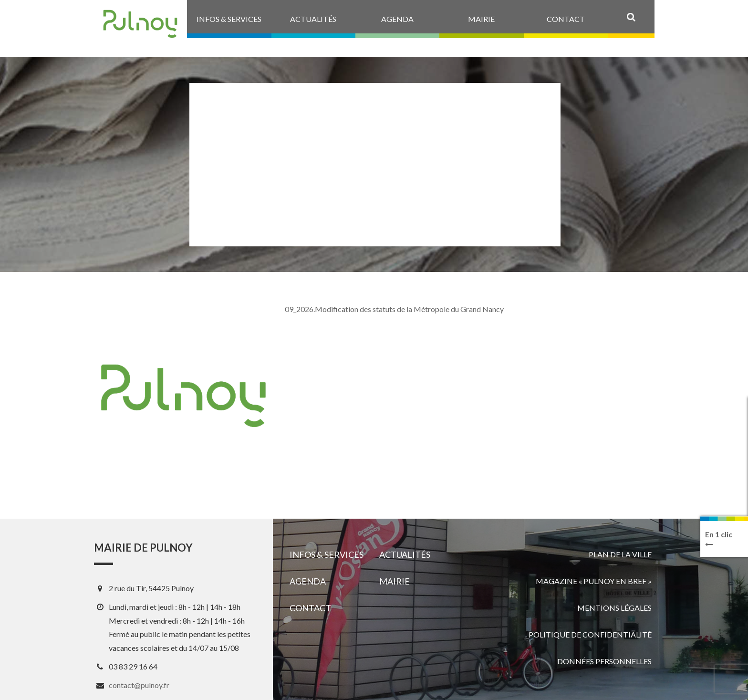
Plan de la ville (620, 554)
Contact (310, 608)
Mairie (395, 581)
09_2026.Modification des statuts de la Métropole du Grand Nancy (394, 309)
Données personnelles (604, 661)
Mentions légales (614, 608)
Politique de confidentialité (590, 634)
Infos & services (327, 554)
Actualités (405, 554)
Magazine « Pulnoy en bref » (594, 581)
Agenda (308, 581)
